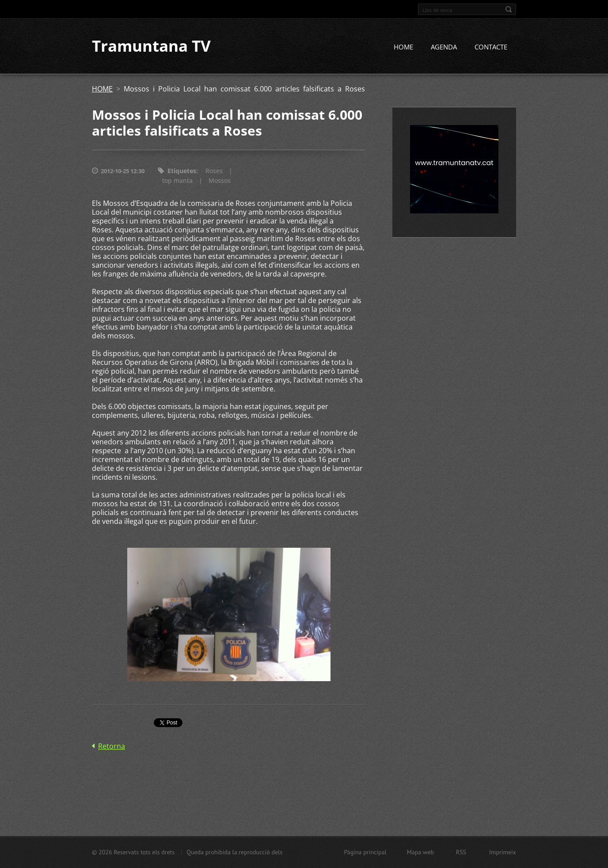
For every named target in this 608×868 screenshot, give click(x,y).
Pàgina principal (365, 852)
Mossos (220, 181)
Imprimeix (503, 852)
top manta (177, 181)
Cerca (509, 9)
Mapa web (420, 852)
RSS (461, 852)
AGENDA (444, 47)
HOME (403, 47)
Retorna (112, 746)
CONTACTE (491, 47)
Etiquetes (182, 171)
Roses (214, 171)
